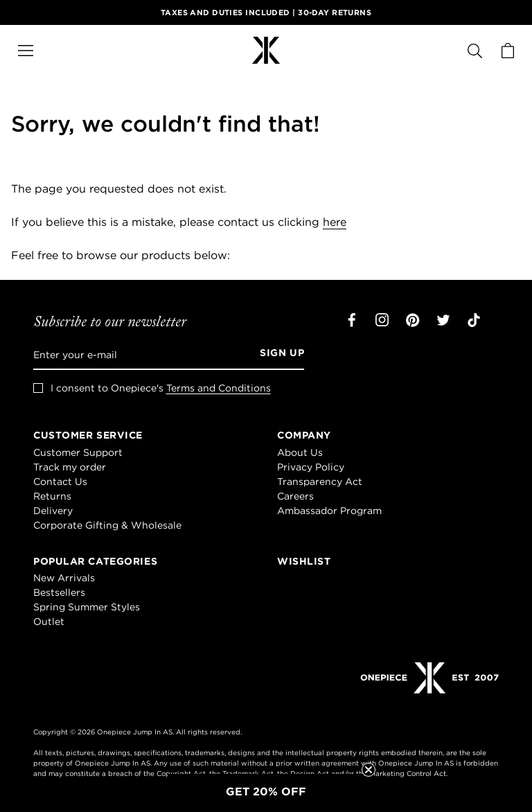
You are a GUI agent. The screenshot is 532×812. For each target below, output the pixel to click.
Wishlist (304, 561)
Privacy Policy (311, 467)
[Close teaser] (369, 770)
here (335, 222)
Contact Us (60, 482)
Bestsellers (59, 592)
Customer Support (78, 452)
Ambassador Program (329, 511)
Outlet (49, 621)
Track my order (70, 467)
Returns (52, 496)
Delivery (53, 511)
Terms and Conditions (219, 388)
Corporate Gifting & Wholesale (107, 525)
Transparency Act (320, 482)
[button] (266, 791)
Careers (295, 496)
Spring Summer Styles (87, 607)
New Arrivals (64, 578)
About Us (300, 452)
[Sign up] (277, 355)
